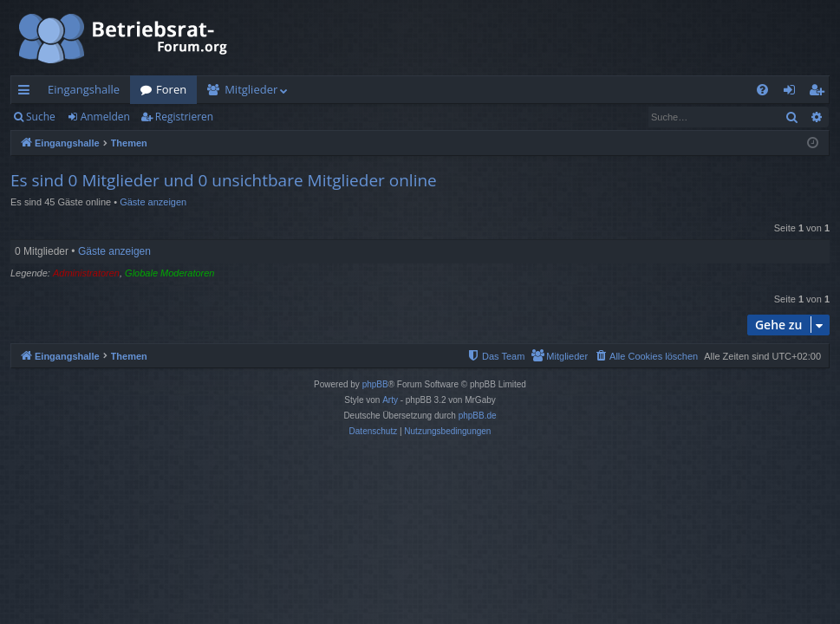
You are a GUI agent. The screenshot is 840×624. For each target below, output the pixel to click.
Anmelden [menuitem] (794, 93)
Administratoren (86, 273)
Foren (171, 89)
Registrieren (184, 117)
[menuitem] (762, 90)
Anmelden (105, 117)
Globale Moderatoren (169, 273)
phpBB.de (478, 416)
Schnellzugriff (27, 93)
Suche (41, 117)
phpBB (375, 384)
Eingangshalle (84, 89)
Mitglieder (251, 89)
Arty (390, 400)
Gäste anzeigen (153, 202)
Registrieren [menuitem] (820, 93)
